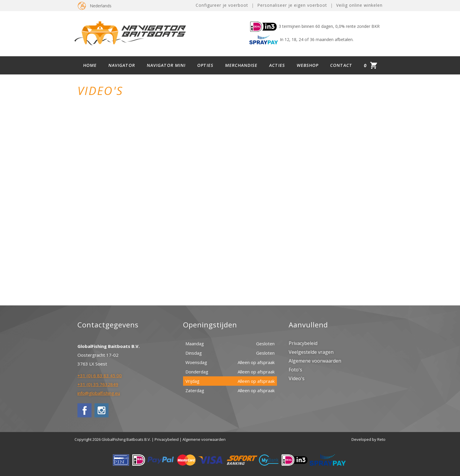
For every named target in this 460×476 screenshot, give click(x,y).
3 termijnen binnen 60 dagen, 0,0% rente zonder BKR (314, 26)
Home (90, 65)
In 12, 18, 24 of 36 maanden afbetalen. (301, 39)
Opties (206, 65)
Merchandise (241, 65)
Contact (341, 65)
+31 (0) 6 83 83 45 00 (100, 375)
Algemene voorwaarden (315, 361)
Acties (277, 65)
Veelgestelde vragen (311, 352)
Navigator (122, 65)
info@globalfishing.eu (99, 393)
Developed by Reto (368, 439)
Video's (297, 378)
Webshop (308, 65)
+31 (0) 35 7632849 (98, 384)
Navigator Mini (166, 65)
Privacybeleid (303, 343)
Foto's (295, 370)
